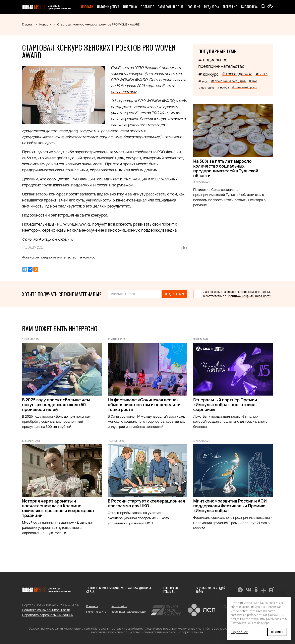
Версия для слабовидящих (129, 612)
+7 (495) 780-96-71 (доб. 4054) (210, 590)
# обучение (206, 88)
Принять (277, 632)
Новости (87, 7)
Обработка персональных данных (48, 615)
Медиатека (212, 7)
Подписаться (174, 294)
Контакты (92, 606)
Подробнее (239, 632)
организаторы (124, 92)
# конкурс (208, 74)
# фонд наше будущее (228, 81)
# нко (253, 81)
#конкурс (88, 257)
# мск (203, 81)
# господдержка (237, 74)
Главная (28, 24)
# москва (223, 88)
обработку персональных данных (249, 292)
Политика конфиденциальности (46, 610)
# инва (261, 74)
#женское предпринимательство (49, 257)
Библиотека (249, 7)
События (194, 7)
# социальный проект (244, 87)
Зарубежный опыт (171, 7)
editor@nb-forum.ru (171, 590)
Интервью (130, 7)
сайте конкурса (93, 215)
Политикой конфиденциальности (249, 296)
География (230, 7)
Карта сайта (119, 606)
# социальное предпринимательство (221, 63)
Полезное (147, 7)
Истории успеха (108, 7)
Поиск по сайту (96, 612)
